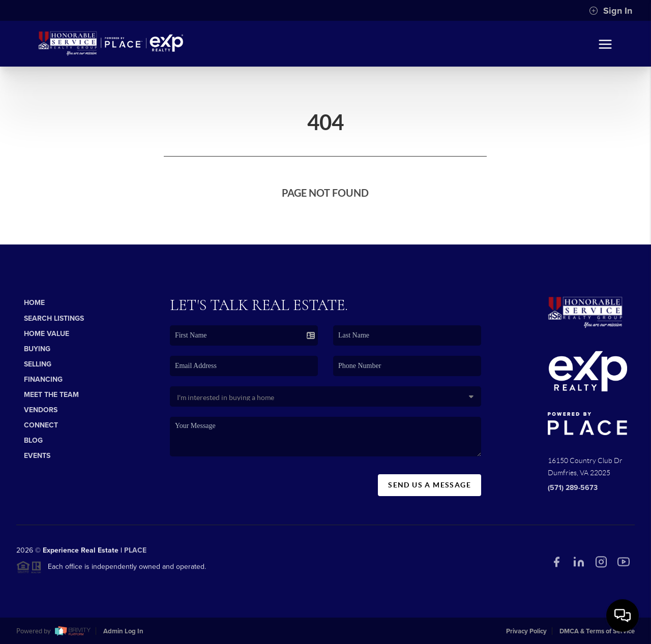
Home (34, 303)
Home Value (47, 334)
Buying (37, 349)
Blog (33, 440)
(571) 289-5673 (573, 488)
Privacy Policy (526, 631)
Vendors (41, 410)
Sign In (611, 11)
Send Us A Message (430, 485)
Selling (38, 364)
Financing (43, 379)
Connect (41, 425)
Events (37, 456)
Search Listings (54, 318)
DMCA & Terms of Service (597, 631)
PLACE (135, 554)
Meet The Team (51, 395)
